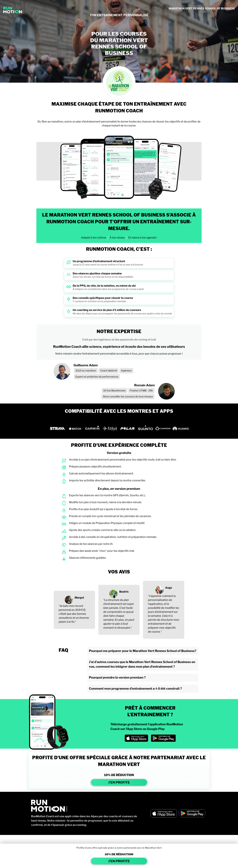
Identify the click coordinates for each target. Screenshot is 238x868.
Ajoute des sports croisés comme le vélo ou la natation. (102, 530)
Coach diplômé (109, 371)
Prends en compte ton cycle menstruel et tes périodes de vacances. (110, 516)
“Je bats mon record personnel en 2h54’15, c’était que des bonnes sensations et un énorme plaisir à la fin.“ (74, 614)
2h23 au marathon (86, 371)
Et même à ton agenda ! (143, 238)
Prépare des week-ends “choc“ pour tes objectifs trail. (102, 551)
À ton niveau (117, 238)
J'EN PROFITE (119, 782)
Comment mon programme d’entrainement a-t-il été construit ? (135, 689)
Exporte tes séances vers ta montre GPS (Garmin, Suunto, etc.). (107, 495)
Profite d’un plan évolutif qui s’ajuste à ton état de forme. (103, 509)
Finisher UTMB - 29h (141, 391)
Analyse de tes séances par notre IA (91, 544)
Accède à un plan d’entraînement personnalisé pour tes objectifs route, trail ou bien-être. (123, 460)
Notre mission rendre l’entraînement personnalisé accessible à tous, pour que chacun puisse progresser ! (119, 354)
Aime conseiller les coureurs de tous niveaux (128, 397)
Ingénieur (126, 371)
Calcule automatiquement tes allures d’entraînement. (101, 474)
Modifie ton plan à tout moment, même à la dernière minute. (105, 502)
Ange (169, 588)
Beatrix (124, 592)
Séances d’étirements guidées (87, 558)
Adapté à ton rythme (94, 238)
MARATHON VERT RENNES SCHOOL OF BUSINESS (202, 9)
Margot (79, 598)
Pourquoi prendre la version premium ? (117, 677)
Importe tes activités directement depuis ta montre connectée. (107, 480)
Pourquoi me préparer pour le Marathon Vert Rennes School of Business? (143, 651)
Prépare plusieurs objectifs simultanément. (95, 467)
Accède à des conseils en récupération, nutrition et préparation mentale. (113, 537)
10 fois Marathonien (115, 391)
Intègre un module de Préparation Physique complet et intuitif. (107, 523)
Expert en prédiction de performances (97, 377)
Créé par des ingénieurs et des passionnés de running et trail (119, 340)
